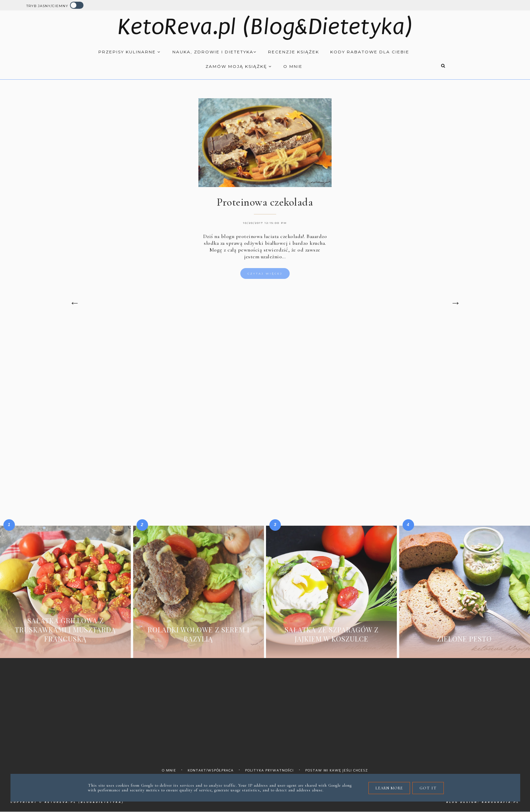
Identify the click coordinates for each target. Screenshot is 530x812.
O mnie (293, 66)
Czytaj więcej (265, 273)
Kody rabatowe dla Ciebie (370, 52)
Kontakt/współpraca (211, 770)
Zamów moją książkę (239, 66)
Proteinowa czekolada (265, 202)
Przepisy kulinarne (130, 52)
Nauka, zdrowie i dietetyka (215, 52)
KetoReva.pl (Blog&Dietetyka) (265, 27)
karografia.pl (500, 802)
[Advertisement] (265, 381)
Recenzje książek (294, 52)
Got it (428, 788)
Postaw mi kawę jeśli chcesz (337, 770)
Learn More (389, 788)
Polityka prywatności (269, 770)
